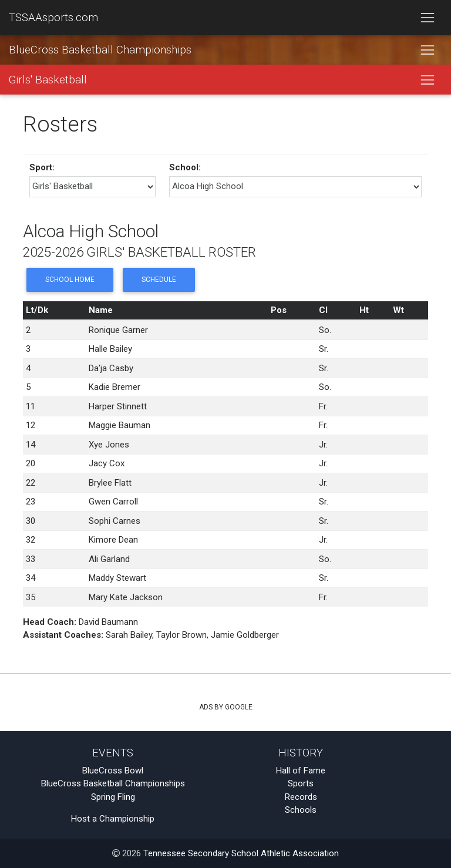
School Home (70, 280)
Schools (301, 810)
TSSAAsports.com (53, 18)
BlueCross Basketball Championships (100, 50)
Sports (301, 783)
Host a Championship (113, 819)
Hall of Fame (301, 771)
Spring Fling (113, 797)
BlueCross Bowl (113, 771)
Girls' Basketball (48, 80)
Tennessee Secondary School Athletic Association (241, 853)
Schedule (159, 280)
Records (301, 797)
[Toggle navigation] (427, 18)
